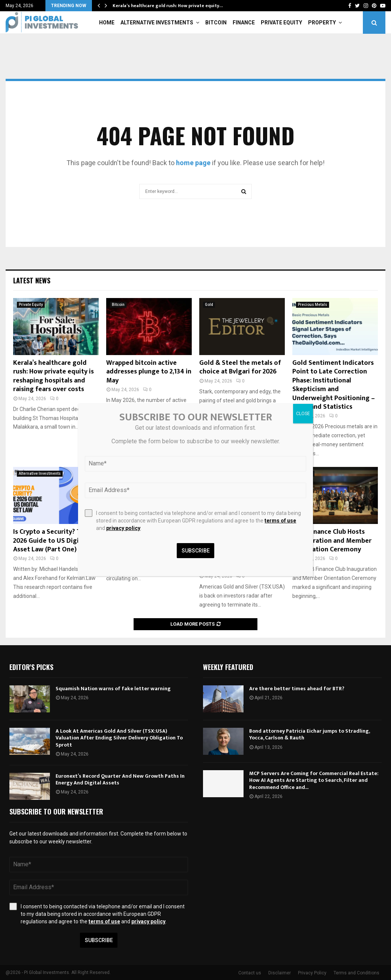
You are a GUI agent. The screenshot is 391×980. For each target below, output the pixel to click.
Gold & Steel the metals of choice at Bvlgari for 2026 (240, 367)
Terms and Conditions (356, 973)
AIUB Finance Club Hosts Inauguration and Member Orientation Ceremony (332, 541)
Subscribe (99, 940)
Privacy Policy (312, 973)
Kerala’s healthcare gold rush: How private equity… (168, 6)
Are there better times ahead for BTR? (297, 689)
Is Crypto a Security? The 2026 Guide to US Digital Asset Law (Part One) (51, 541)
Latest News (32, 280)
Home (107, 23)
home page (193, 163)
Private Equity (281, 23)
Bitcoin (216, 23)
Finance (244, 23)
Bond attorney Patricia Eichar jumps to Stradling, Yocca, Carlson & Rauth (309, 734)
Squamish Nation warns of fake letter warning (113, 689)
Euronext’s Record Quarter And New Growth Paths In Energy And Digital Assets (120, 779)
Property (322, 23)
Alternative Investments (157, 23)
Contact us (250, 973)
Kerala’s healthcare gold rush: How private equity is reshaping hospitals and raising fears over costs (53, 376)
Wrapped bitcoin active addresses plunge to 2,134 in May (149, 372)
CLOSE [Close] (303, 414)
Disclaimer (280, 973)
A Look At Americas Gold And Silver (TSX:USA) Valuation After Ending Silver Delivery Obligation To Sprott (119, 738)
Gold (209, 305)
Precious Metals (313, 305)
